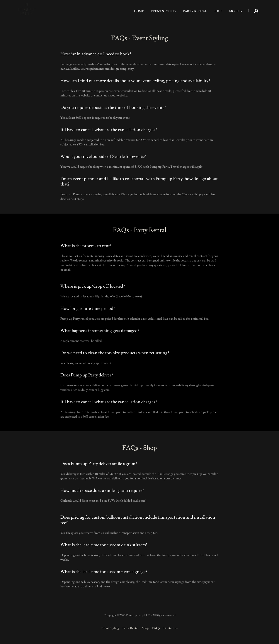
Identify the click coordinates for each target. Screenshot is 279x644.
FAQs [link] (156, 628)
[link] (27, 10)
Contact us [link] (171, 628)
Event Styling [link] (163, 11)
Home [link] (139, 11)
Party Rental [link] (195, 11)
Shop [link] (218, 11)
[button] (236, 11)
